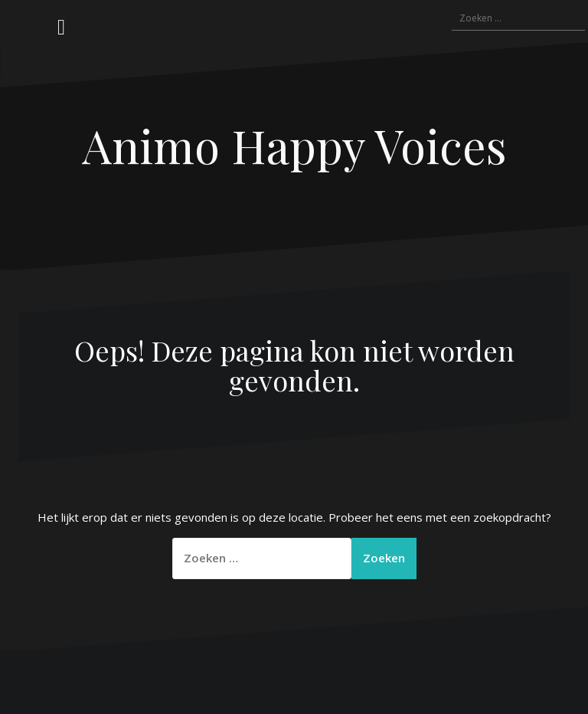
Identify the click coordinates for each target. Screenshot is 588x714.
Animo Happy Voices (294, 145)
